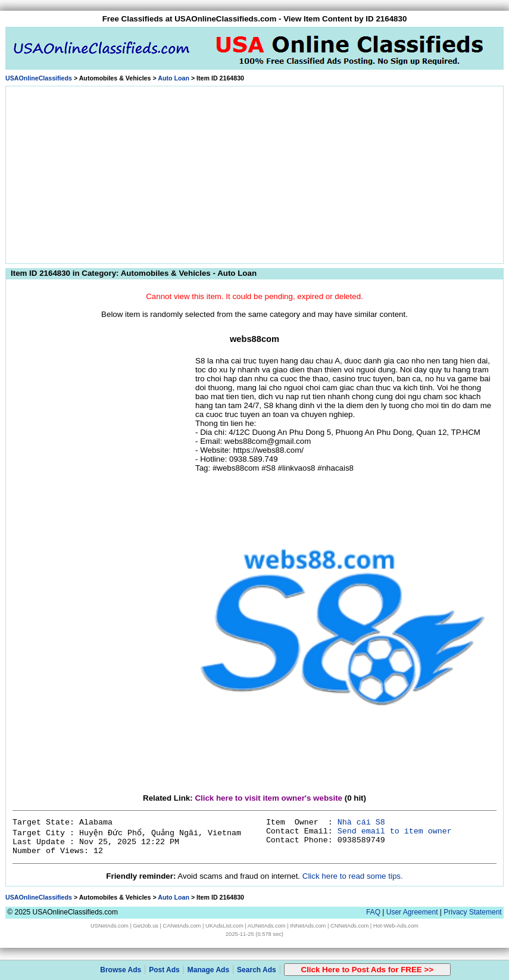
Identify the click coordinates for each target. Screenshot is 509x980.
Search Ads (257, 970)
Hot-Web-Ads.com (396, 926)
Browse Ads (121, 970)
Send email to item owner (395, 831)
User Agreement (412, 912)
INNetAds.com (308, 926)
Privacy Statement (472, 912)
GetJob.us (146, 926)
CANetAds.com (182, 926)
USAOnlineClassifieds (39, 78)
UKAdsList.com (224, 926)
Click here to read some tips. (353, 876)
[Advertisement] (255, 173)
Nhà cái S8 (361, 822)
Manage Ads (208, 970)
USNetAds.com (110, 926)
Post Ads (164, 970)
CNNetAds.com (349, 926)
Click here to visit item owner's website (268, 798)
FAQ (373, 912)
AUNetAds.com (267, 926)
